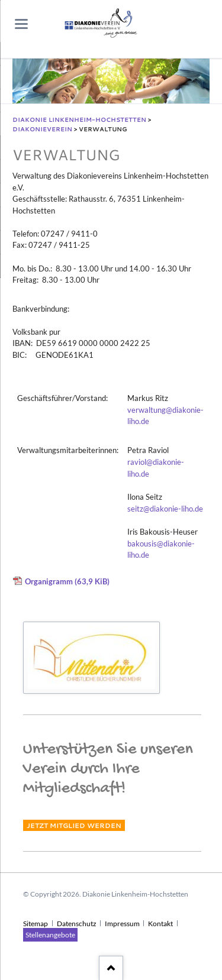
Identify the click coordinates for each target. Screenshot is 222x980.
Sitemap (36, 924)
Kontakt (160, 924)
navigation (21, 24)
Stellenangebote (50, 935)
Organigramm (67, 581)
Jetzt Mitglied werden (74, 825)
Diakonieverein (42, 129)
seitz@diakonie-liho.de (165, 509)
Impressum (122, 924)
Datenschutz (77, 924)
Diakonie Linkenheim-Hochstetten (79, 119)
